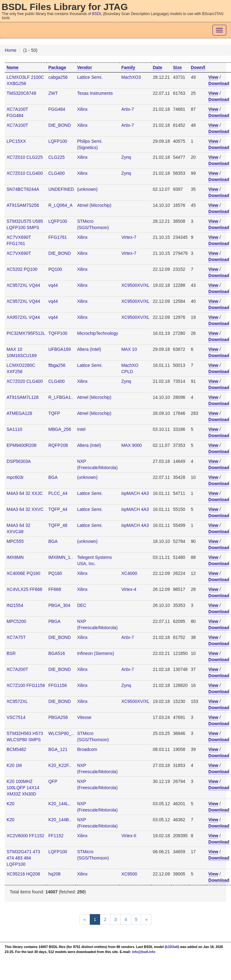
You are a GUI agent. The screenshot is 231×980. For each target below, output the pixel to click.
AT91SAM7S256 (23, 205)
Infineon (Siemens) (96, 653)
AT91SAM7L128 (23, 397)
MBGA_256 (60, 429)
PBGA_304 (59, 605)
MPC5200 (16, 621)
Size (177, 67)
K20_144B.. (60, 820)
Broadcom (87, 749)
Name (13, 67)
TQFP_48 (58, 525)
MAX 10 (129, 349)
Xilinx (82, 109)
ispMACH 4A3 (135, 493)
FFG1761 (58, 237)
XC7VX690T (19, 253)
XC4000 (129, 573)
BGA (53, 477)
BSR (11, 653)
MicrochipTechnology (98, 333)
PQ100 (55, 269)
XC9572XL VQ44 (23, 285)
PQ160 (55, 573)
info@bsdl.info (144, 952)
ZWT (53, 93)
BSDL (97, 14)
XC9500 (129, 874)
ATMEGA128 (19, 413)
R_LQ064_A (60, 205)
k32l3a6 (172, 947)
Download (219, 83)
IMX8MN (15, 557)
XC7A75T (16, 637)
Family (128, 67)
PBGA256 (58, 717)
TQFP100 (58, 333)
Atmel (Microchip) (94, 205)
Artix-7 (127, 109)
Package (57, 67)
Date (158, 67)
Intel (81, 429)
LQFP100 (58, 141)
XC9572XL (17, 701)
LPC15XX (16, 141)
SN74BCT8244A (23, 189)
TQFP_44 (58, 509)
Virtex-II (129, 836)
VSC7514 (16, 717)
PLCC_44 (58, 493)
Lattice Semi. (90, 77)
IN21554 (15, 605)
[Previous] (85, 919)
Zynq (126, 157)
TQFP (54, 413)
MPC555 (15, 541)
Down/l (198, 67)
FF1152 (56, 836)
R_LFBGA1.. (61, 397)
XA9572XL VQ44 (23, 317)
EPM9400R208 (21, 445)
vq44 (53, 285)
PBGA (54, 621)
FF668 (55, 589)
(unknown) (87, 189)
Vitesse (84, 717)
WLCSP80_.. (61, 733)
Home (11, 50)
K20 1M (14, 765)
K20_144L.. (60, 804)
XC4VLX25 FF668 (24, 589)
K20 (11, 804)
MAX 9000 (131, 445)
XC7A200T (17, 669)
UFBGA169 (60, 349)
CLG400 (56, 173)
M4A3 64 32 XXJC (25, 493)
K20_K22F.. (60, 765)
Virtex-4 (129, 589)
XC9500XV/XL (135, 285)
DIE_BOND (60, 125)
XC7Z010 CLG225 (25, 157)
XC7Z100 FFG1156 (26, 685)
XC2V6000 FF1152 (25, 836)
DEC (82, 605)
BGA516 (57, 653)
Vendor (85, 67)
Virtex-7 (129, 237)
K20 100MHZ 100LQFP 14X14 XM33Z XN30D (23, 788)
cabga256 (58, 77)
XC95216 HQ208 (23, 874)
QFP (53, 781)
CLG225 (56, 157)
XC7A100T (17, 125)
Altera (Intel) (89, 349)
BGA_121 (58, 749)
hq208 (54, 874)
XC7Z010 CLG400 (25, 173)
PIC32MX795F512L (26, 333)
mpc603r (15, 477)
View (213, 77)
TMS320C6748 (21, 93)
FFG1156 (58, 685)
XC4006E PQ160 (23, 573)
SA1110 (14, 429)
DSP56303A (19, 461)
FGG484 (57, 109)
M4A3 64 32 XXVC (25, 509)
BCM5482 (16, 749)
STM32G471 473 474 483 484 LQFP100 (23, 858)
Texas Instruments (95, 93)
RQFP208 (58, 445)
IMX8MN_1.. (61, 557)
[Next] (146, 919)
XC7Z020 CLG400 (25, 381)
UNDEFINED (61, 189)
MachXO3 (131, 77)
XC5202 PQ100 (22, 269)
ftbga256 (57, 365)
